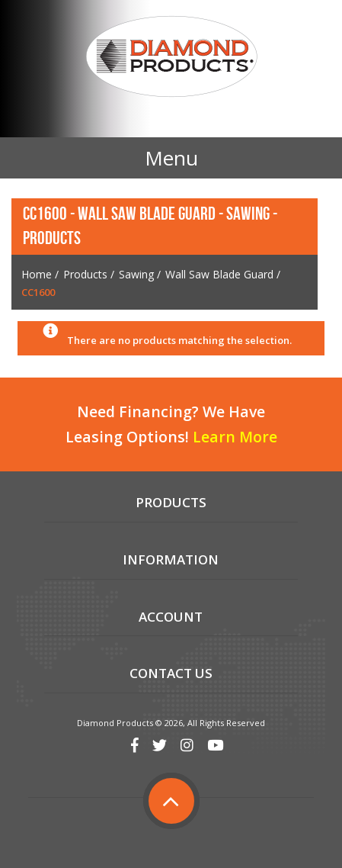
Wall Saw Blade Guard (219, 274)
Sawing (136, 274)
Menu (171, 158)
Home (37, 274)
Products (85, 274)
